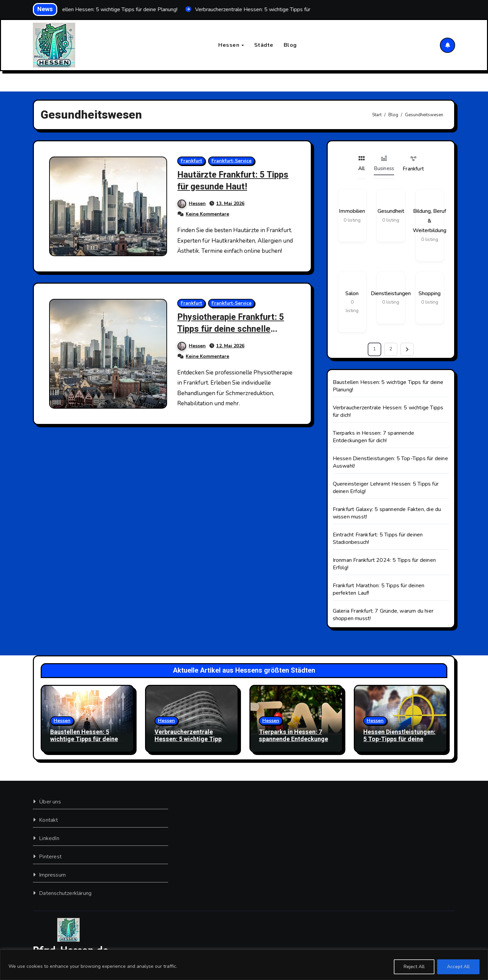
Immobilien (352, 211)
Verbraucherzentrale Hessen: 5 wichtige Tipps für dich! (190, 739)
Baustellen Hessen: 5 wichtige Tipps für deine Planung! (84, 739)
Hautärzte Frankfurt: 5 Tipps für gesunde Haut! (236, 181)
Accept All (458, 967)
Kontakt (48, 820)
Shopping (430, 293)
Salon (352, 293)
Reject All (414, 967)
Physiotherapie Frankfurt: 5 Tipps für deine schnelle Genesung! (234, 329)
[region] (244, 965)
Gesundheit (391, 211)
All (362, 164)
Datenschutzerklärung (65, 893)
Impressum (52, 875)
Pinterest (50, 857)
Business (384, 164)
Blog (290, 45)
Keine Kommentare (208, 214)
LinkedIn (49, 838)
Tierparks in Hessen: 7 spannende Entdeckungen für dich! (373, 437)
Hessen (230, 45)
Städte (264, 45)
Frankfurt (192, 161)
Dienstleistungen (391, 293)
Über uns (50, 802)
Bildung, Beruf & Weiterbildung (430, 221)
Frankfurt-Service (232, 161)
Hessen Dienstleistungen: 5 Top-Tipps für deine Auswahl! (399, 739)
